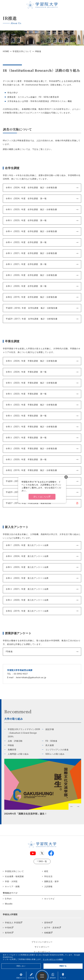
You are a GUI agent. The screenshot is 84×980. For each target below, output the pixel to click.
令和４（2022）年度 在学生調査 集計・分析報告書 (31, 231)
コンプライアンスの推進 (57, 750)
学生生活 (48, 876)
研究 (46, 871)
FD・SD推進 (51, 741)
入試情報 (31, 976)
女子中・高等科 (52, 928)
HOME (6, 51)
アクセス (63, 976)
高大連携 (50, 745)
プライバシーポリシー (42, 942)
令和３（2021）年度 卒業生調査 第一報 (26, 438)
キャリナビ (49, 899)
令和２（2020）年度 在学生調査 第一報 (26, 286)
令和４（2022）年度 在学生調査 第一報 (26, 242)
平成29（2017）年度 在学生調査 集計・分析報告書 (32, 319)
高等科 (47, 923)
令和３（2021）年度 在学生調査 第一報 (26, 264)
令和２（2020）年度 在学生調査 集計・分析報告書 (31, 275)
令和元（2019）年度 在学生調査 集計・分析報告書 (31, 297)
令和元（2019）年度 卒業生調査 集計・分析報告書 (31, 470)
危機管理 (12, 750)
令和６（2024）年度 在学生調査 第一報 (26, 199)
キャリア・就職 (12, 887)
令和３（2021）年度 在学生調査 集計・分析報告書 (31, 253)
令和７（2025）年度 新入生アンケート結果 (27, 545)
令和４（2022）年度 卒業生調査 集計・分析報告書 (31, 405)
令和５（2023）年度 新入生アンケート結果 (27, 567)
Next (80, 814)
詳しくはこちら (41, 497)
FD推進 (9, 652)
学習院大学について (22, 51)
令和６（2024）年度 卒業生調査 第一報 (26, 372)
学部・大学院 (11, 882)
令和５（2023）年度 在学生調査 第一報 (26, 220)
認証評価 (50, 729)
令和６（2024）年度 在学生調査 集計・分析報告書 (31, 188)
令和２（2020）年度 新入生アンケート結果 (27, 600)
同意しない (21, 966)
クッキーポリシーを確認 (53, 959)
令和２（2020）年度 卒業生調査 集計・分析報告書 (31, 449)
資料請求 (53, 976)
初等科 (8, 933)
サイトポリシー (42, 947)
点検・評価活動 (15, 741)
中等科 (8, 928)
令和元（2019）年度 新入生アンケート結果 (27, 611)
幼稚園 (47, 933)
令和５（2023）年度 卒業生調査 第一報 (26, 394)
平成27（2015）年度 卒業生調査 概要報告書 (28, 503)
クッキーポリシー (42, 952)
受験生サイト (21, 976)
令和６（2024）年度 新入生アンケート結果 (27, 556)
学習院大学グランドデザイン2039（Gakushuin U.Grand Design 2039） (24, 733)
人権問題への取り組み (18, 754)
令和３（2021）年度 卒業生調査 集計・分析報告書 (31, 427)
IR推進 (11, 745)
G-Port (8, 899)
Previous (6, 814)
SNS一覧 (43, 861)
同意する (63, 966)
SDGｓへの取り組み (55, 754)
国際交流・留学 (52, 882)
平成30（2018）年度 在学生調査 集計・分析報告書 (32, 308)
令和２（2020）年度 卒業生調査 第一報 (26, 460)
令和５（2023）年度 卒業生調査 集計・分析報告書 (31, 383)
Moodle (9, 904)
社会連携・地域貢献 (14, 876)
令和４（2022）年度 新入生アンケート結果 (27, 578)
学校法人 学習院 (13, 923)
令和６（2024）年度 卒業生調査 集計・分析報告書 (31, 361)
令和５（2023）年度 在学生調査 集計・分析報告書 (31, 210)
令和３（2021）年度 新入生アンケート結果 (27, 589)
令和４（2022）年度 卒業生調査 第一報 (26, 416)
